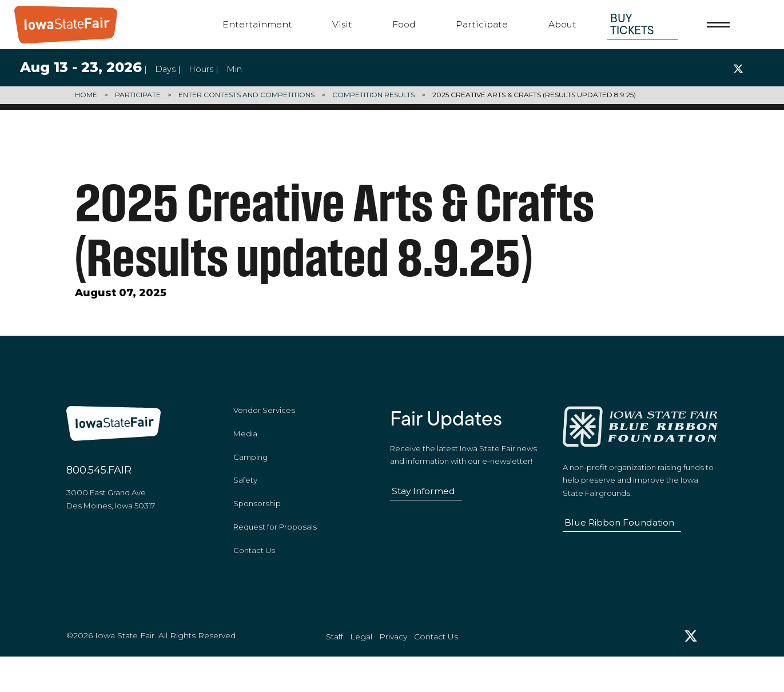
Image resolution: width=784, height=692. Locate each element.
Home (86, 95)
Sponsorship (257, 524)
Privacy (393, 670)
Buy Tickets (632, 24)
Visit (342, 24)
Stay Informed (423, 512)
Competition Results (373, 95)
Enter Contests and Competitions (246, 95)
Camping (250, 478)
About (562, 24)
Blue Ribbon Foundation (619, 543)
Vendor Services (264, 431)
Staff (335, 670)
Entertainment (257, 24)
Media (245, 454)
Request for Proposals (275, 548)
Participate (482, 24)
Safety (245, 501)
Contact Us (254, 571)
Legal (361, 670)
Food (404, 24)
